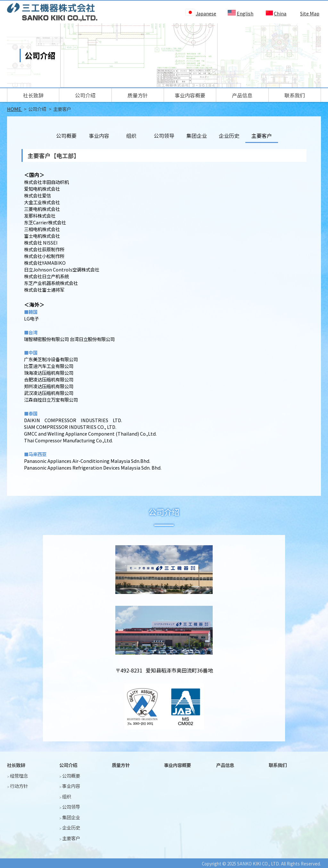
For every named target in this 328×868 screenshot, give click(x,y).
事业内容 (99, 136)
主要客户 (71, 838)
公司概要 (66, 136)
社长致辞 (33, 95)
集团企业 (197, 136)
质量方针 (138, 95)
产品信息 (242, 95)
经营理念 (19, 776)
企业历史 (229, 136)
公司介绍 (85, 95)
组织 (131, 136)
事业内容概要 (190, 95)
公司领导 (164, 136)
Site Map (310, 13)
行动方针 (19, 786)
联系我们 (295, 95)
